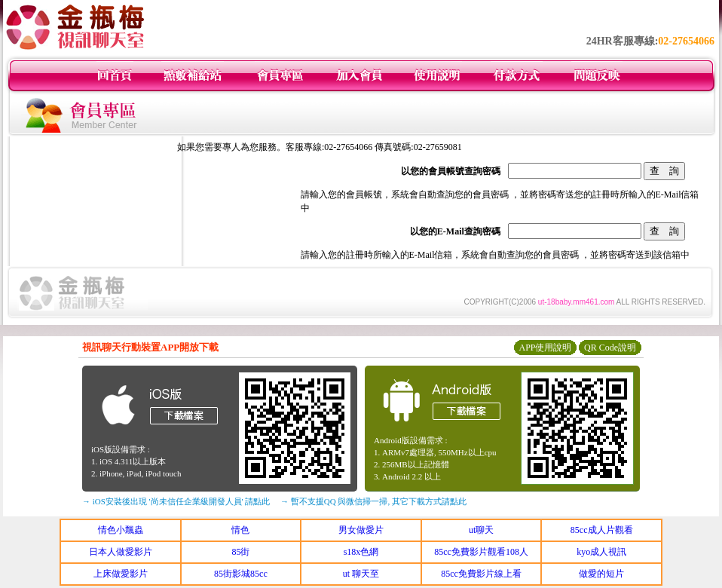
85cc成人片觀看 (602, 530)
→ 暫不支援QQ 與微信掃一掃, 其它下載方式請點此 (373, 501)
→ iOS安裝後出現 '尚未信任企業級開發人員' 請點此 (176, 501)
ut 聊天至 (361, 574)
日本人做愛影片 (121, 552)
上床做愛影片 (121, 574)
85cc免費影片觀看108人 (481, 552)
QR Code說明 (610, 348)
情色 (240, 530)
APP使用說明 (545, 348)
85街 (240, 552)
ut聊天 (481, 530)
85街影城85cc (241, 574)
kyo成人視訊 (601, 552)
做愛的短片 (601, 574)
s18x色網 (361, 552)
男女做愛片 (361, 530)
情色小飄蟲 (121, 530)
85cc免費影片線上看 (481, 574)
